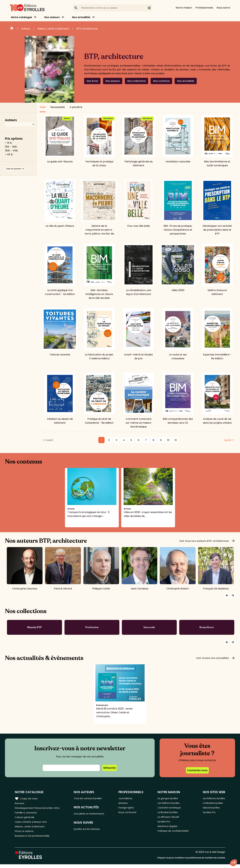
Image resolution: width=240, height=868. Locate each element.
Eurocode (149, 627)
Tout (43, 107)
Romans (20, 804)
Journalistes (127, 798)
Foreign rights (128, 809)
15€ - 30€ (11, 147)
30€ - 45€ (12, 151)
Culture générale (25, 819)
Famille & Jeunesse (26, 814)
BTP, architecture (87, 29)
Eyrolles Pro (164, 824)
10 (168, 440)
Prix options (14, 139)
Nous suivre (223, 8)
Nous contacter (129, 814)
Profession (92, 627)
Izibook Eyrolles (211, 809)
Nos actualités (81, 17)
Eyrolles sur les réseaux (89, 830)
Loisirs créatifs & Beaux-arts (32, 824)
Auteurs (11, 120)
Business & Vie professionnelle (33, 839)
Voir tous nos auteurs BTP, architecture (207, 541)
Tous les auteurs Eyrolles (90, 798)
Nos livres (92, 81)
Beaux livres (207, 627)
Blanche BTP (34, 627)
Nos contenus (161, 81)
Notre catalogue (22, 17)
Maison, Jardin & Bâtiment (53, 29)
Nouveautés (58, 107)
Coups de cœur (27, 798)
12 (176, 440)
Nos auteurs (52, 17)
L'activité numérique (169, 809)
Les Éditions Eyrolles (169, 804)
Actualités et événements (91, 814)
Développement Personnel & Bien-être (39, 809)
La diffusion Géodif (168, 819)
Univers (26, 29)
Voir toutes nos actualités (216, 658)
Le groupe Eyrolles (168, 798)
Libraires (124, 804)
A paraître (76, 107)
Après (228, 440)
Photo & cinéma (25, 834)
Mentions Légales (167, 829)
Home (12, 29)
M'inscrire (110, 768)
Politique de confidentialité (173, 834)
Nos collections (136, 81)
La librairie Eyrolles (168, 814)
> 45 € (9, 154)
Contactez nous (197, 770)
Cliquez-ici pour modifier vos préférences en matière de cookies (191, 861)
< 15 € (9, 143)
